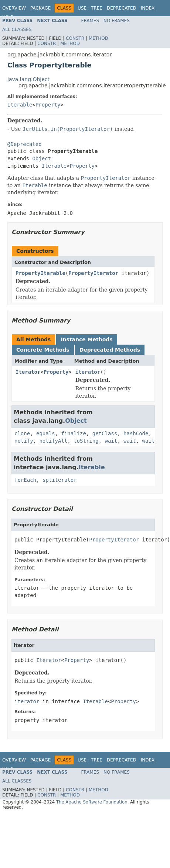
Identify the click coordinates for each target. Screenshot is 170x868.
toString (86, 441)
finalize (73, 433)
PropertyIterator (93, 273)
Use (82, 8)
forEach (25, 480)
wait (111, 441)
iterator (88, 372)
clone (22, 433)
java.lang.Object (28, 79)
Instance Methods (86, 339)
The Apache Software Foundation (92, 802)
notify (24, 441)
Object (42, 158)
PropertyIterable (40, 273)
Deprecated (122, 8)
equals (46, 433)
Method (98, 38)
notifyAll (53, 441)
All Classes (17, 29)
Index (148, 8)
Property (48, 105)
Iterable (20, 105)
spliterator (60, 480)
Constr (75, 38)
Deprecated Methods (110, 350)
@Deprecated (25, 144)
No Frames (117, 21)
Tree (97, 8)
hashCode (136, 433)
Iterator (28, 372)
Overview (14, 8)
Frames (90, 21)
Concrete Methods (43, 350)
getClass (105, 433)
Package (40, 8)
